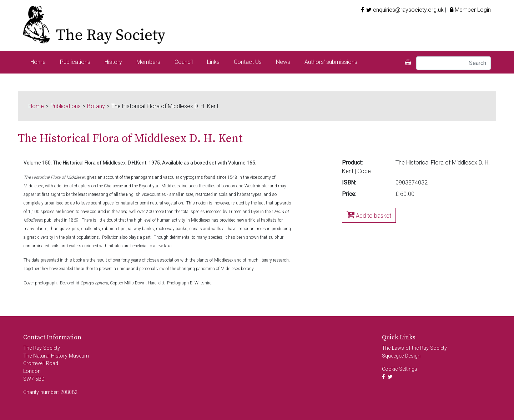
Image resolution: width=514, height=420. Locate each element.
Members (148, 62)
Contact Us (248, 62)
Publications (75, 62)
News (283, 62)
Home (38, 62)
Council (184, 62)
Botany (96, 106)
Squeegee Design (401, 356)
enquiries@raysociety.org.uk (408, 10)
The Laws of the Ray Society (414, 348)
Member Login (469, 10)
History (113, 62)
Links (213, 62)
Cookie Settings (400, 369)
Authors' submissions (331, 62)
